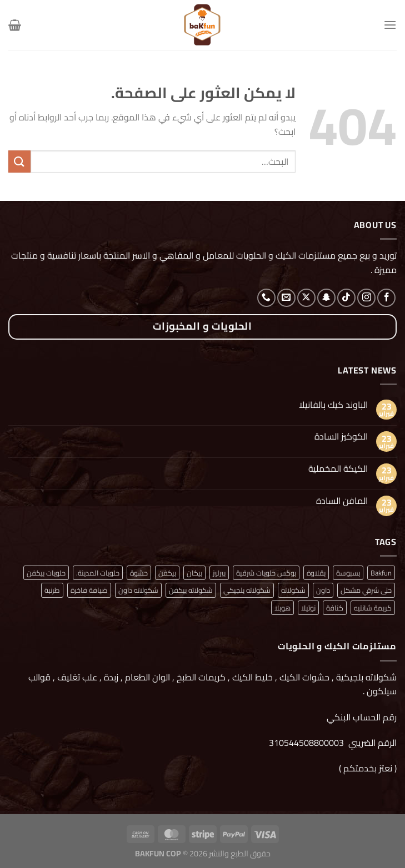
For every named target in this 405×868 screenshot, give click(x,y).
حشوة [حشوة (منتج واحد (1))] (139, 573)
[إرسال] (19, 161)
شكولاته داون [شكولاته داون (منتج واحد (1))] (138, 590)
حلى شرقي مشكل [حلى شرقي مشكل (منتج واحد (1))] (366, 590)
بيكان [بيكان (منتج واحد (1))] (194, 573)
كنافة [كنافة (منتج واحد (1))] (335, 608)
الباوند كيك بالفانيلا (333, 405)
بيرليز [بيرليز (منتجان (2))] (219, 573)
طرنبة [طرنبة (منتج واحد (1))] (52, 590)
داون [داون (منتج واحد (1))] (323, 590)
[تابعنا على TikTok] (346, 298)
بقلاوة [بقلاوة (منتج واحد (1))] (316, 573)
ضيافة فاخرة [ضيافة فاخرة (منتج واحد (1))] (89, 590)
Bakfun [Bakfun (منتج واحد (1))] (381, 573)
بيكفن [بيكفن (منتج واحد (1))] (167, 573)
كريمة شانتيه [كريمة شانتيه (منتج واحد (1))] (373, 608)
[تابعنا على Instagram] (366, 298)
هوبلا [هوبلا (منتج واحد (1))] (282, 608)
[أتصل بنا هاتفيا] (266, 298)
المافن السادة (342, 501)
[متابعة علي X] (306, 298)
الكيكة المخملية (338, 469)
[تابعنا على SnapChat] (326, 298)
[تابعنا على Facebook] (386, 298)
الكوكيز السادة (341, 436)
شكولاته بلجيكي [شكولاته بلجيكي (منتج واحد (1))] (247, 590)
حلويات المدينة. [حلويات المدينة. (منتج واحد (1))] (98, 573)
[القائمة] (390, 25)
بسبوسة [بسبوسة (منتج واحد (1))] (348, 573)
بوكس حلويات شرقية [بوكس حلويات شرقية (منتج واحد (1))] (266, 573)
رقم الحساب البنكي (361, 717)
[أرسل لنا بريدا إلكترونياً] (286, 298)
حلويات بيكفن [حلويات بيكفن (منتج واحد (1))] (46, 573)
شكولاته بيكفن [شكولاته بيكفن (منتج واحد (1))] (191, 590)
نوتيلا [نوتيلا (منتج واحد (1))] (308, 608)
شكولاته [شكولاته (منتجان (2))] (293, 590)
